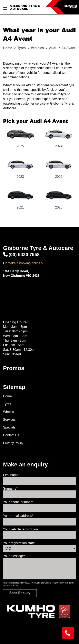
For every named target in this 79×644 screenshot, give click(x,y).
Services (9, 420)
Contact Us (11, 435)
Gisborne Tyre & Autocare (25, 7)
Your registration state (19, 543)
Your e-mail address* (18, 516)
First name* (11, 475)
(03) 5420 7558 (21, 255)
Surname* (10, 488)
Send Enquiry (20, 593)
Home (7, 396)
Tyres (7, 404)
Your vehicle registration (20, 529)
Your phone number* (18, 502)
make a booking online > (25, 263)
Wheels (8, 412)
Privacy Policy (13, 443)
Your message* (14, 556)
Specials (9, 427)
